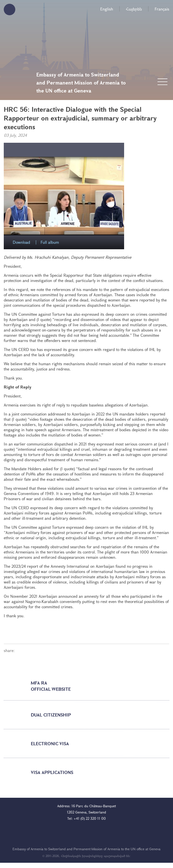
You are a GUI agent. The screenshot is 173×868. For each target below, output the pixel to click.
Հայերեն (134, 9)
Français (162, 9)
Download (21, 242)
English (107, 9)
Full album (50, 242)
